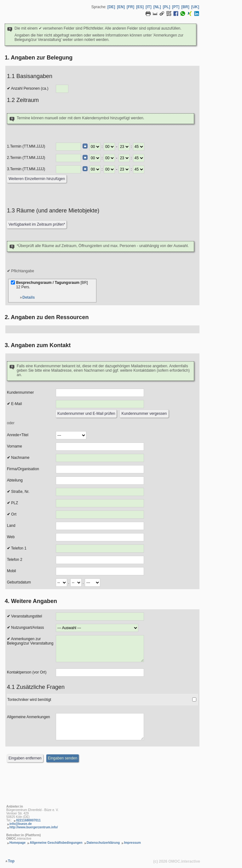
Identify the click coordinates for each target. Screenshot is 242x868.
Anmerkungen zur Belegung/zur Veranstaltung (30, 641)
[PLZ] (100, 503)
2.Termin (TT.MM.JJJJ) (26, 158)
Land (11, 526)
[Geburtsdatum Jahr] (92, 583)
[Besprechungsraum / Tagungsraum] (13, 282)
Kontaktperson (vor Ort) (27, 672)
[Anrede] (71, 435)
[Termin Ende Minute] (139, 147)
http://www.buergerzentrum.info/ (34, 827)
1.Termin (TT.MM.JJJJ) (26, 146)
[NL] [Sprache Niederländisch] (157, 7)
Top (11, 861)
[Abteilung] (100, 481)
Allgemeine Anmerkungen (29, 717)
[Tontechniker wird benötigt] (194, 699)
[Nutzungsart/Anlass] (97, 628)
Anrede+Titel (18, 435)
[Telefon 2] (100, 560)
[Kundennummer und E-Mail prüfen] (86, 414)
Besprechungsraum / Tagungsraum (52, 287)
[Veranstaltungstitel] (100, 617)
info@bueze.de (21, 824)
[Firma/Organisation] (100, 469)
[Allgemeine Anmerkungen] (100, 727)
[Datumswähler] (85, 146)
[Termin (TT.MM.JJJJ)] (68, 147)
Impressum (132, 843)
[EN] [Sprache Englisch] (121, 7)
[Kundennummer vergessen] (144, 414)
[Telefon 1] (100, 549)
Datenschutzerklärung (103, 843)
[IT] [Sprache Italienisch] (149, 7)
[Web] (100, 537)
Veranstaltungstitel (24, 616)
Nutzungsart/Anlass (25, 628)
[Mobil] (100, 571)
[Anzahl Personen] (62, 89)
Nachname (18, 458)
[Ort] (100, 515)
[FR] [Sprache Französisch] (130, 7)
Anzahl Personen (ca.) (28, 88)
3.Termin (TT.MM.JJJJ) (26, 169)
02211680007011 (28, 820)
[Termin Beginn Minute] (109, 147)
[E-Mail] (100, 404)
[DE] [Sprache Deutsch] (111, 7)
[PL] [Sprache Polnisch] (167, 7)
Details (29, 297)
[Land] (100, 526)
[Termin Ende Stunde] (124, 147)
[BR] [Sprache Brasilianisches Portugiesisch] (185, 7)
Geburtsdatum (19, 582)
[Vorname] (100, 447)
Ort (12, 514)
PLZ (12, 503)
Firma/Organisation (23, 469)
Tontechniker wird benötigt (29, 700)
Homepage (17, 843)
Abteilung (15, 480)
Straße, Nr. (18, 492)
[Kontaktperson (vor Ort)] (100, 673)
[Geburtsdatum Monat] (76, 583)
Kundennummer (20, 392)
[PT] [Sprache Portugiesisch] (176, 7)
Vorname (14, 446)
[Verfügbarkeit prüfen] (37, 225)
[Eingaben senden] (63, 758)
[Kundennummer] (100, 393)
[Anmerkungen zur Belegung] (100, 649)
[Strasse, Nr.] (100, 492)
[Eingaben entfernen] (25, 758)
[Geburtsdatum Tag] (61, 583)
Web (11, 537)
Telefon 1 (17, 548)
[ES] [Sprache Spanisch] (140, 7)
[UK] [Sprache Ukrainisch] (195, 7)
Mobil (12, 571)
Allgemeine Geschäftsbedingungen (56, 843)
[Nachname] (100, 458)
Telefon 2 (15, 560)
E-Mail (14, 404)
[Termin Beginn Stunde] (95, 147)
